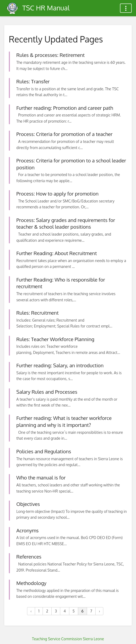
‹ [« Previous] (31, 611)
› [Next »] (99, 611)
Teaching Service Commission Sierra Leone (68, 639)
